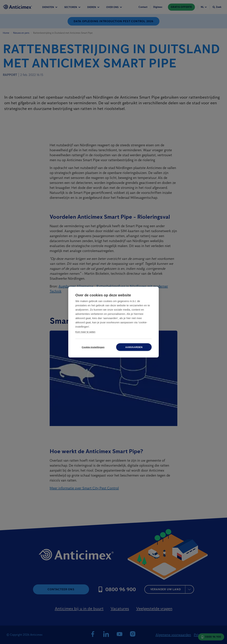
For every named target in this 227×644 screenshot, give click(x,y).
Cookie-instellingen (93, 347)
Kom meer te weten (85, 332)
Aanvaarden (134, 347)
